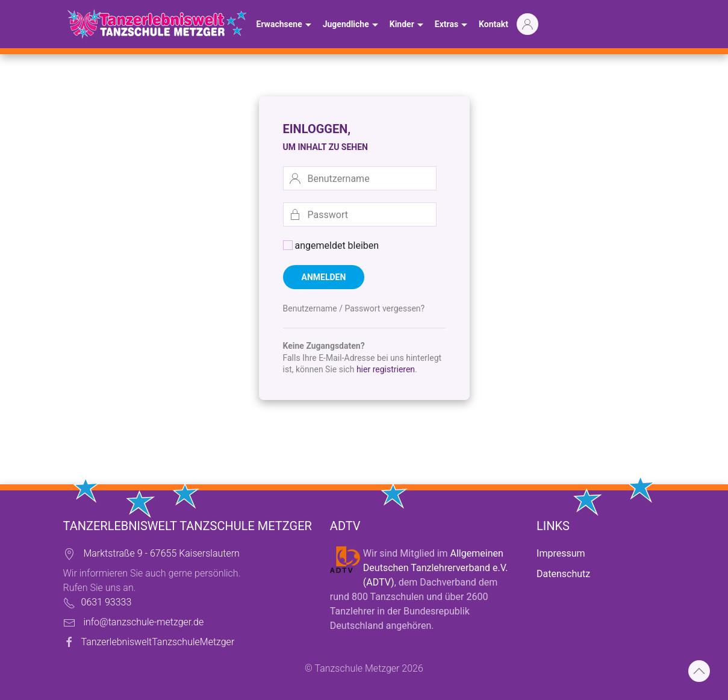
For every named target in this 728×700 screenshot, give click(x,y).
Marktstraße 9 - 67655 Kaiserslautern (161, 553)
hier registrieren (386, 369)
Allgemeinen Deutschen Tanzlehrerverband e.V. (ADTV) (436, 568)
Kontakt (493, 24)
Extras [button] (453, 25)
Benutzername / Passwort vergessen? (354, 308)
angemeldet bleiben (331, 245)
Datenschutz (563, 574)
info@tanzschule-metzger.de (143, 622)
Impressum (561, 553)
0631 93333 (107, 602)
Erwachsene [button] (285, 25)
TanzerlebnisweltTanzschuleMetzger (158, 642)
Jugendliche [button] (352, 25)
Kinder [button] (408, 25)
